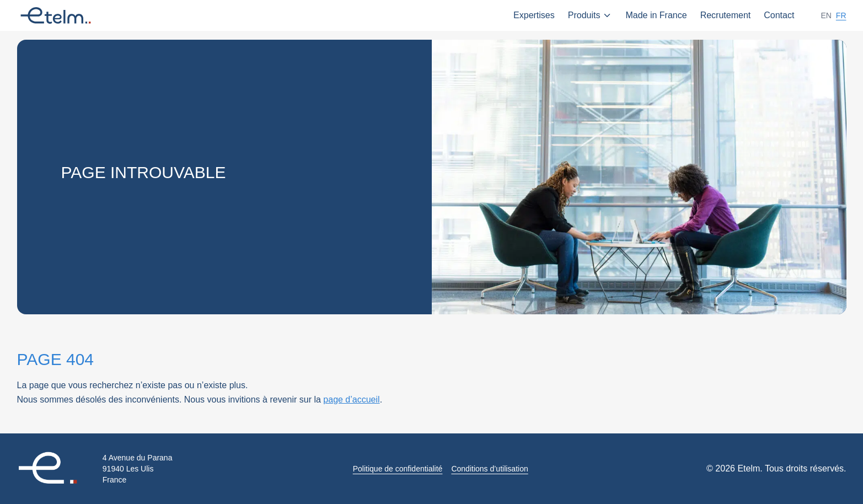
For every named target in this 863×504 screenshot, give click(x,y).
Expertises (534, 15)
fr (841, 15)
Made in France (656, 15)
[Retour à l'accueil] (55, 469)
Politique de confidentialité (398, 469)
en (826, 15)
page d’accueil (351, 400)
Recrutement (726, 15)
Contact (779, 15)
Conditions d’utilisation (489, 469)
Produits (590, 15)
